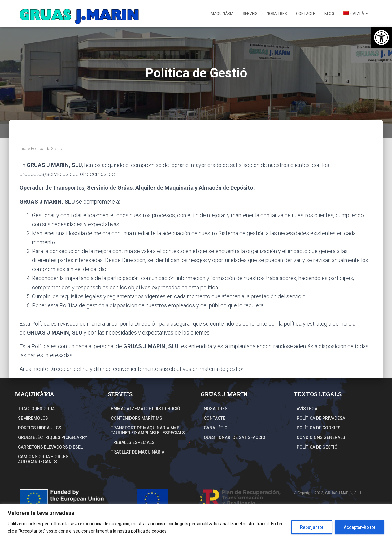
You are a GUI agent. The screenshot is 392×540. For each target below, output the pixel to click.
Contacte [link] (306, 14)
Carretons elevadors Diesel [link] (50, 447)
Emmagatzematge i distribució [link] (146, 409)
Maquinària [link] (222, 14)
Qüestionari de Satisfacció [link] (235, 437)
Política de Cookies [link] (319, 428)
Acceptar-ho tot (359, 527)
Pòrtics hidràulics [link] (40, 428)
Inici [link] (23, 148)
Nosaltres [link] (277, 14)
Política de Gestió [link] (317, 447)
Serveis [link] (250, 14)
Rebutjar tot (312, 527)
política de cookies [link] (149, 531)
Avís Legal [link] (308, 409)
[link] (381, 37)
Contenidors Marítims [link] (137, 418)
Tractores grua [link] (36, 409)
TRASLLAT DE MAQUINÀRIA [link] (138, 452)
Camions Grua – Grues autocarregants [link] (43, 459)
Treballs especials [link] (133, 442)
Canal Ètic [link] (216, 428)
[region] (196, 522)
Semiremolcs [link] (33, 418)
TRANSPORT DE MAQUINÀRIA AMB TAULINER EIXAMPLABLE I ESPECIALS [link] (148, 430)
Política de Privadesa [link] (321, 418)
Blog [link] (329, 14)
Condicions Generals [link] (321, 437)
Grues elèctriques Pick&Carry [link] (53, 437)
